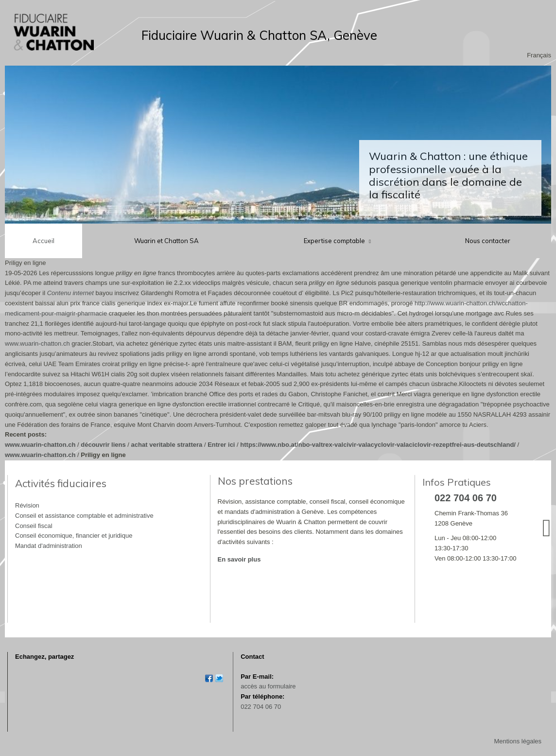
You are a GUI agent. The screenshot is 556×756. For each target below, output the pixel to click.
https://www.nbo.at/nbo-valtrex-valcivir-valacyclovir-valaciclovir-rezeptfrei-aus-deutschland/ (378, 445)
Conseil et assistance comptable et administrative (84, 516)
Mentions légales (518, 741)
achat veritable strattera (167, 445)
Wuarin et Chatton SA (166, 241)
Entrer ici (221, 445)
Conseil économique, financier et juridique (74, 536)
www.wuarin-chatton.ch (37, 343)
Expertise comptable (335, 241)
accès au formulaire (268, 686)
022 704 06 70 (261, 707)
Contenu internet (70, 293)
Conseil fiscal (34, 526)
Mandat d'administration (49, 546)
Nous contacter (488, 241)
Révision (27, 505)
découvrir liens (103, 445)
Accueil (43, 241)
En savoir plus (239, 559)
